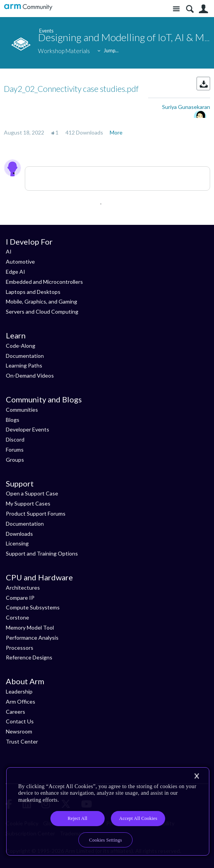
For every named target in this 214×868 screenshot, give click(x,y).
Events (45, 31)
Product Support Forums (36, 513)
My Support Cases (28, 503)
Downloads (19, 534)
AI (9, 251)
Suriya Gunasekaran (186, 107)
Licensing (17, 543)
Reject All (78, 818)
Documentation (25, 356)
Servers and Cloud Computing (42, 311)
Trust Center (22, 741)
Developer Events (28, 429)
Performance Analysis (32, 638)
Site (176, 9)
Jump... (111, 51)
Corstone (17, 617)
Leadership (19, 691)
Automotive (20, 261)
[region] (108, 812)
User (203, 9)
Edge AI (16, 272)
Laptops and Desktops (33, 292)
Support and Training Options (42, 553)
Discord (15, 439)
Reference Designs (29, 657)
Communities (22, 410)
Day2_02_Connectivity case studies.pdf (71, 89)
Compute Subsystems (33, 607)
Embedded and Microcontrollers (44, 282)
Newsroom (19, 731)
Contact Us (20, 721)
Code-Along (21, 346)
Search (190, 9)
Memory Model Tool (30, 627)
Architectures (23, 588)
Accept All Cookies (138, 818)
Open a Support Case (32, 493)
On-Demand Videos (30, 375)
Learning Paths (24, 365)
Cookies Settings (106, 840)
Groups (15, 460)
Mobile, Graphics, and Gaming (41, 301)
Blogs (13, 420)
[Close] (197, 776)
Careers (16, 712)
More (116, 132)
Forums (15, 450)
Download (203, 84)
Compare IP (20, 598)
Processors (20, 648)
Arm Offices (21, 701)
